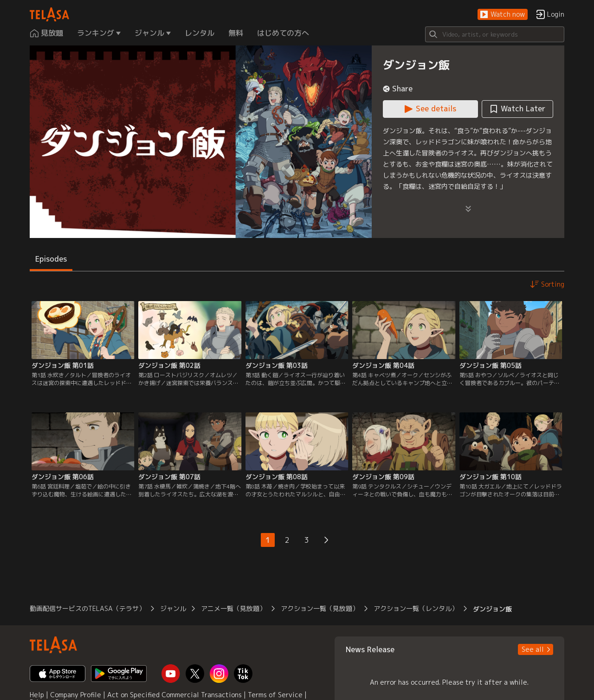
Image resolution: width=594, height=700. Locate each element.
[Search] (495, 34)
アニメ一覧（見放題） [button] (233, 608)
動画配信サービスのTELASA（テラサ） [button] (87, 608)
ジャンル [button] (173, 608)
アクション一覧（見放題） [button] (320, 608)
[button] (503, 15)
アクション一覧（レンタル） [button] (416, 608)
